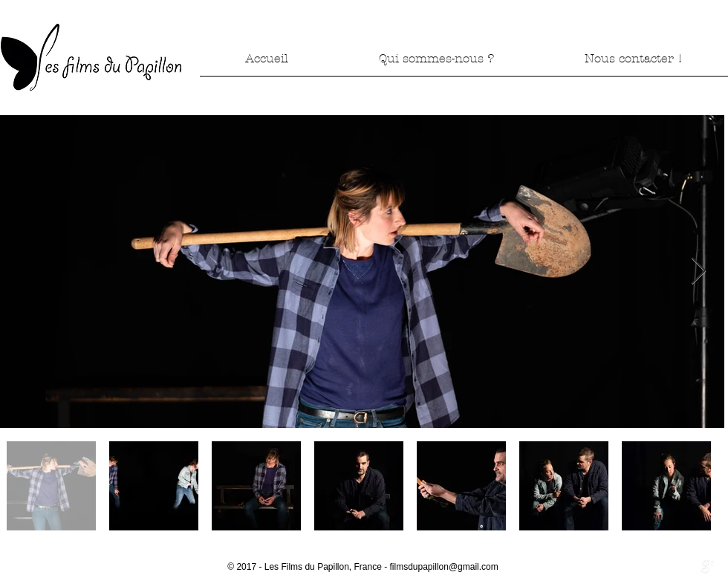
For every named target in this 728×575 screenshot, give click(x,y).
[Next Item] (699, 272)
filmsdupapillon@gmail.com (444, 567)
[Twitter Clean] (692, 567)
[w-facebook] (677, 567)
